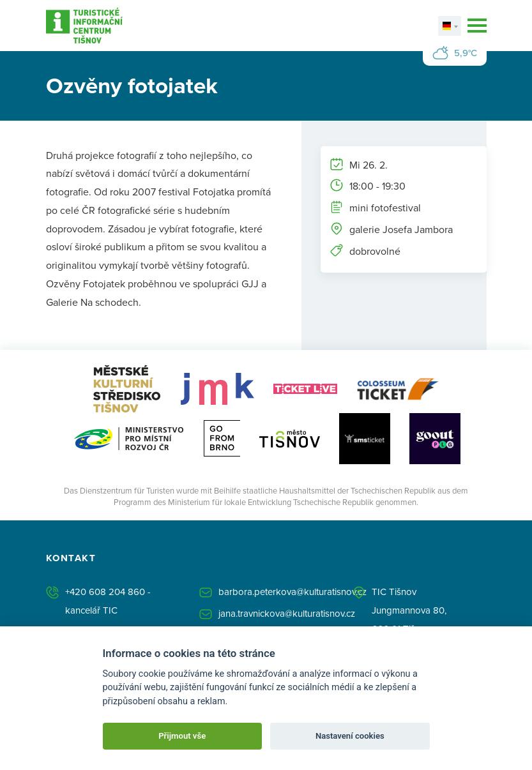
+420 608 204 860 (105, 592)
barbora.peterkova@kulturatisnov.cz (293, 592)
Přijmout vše (182, 736)
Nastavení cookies (350, 736)
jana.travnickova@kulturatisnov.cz (287, 613)
